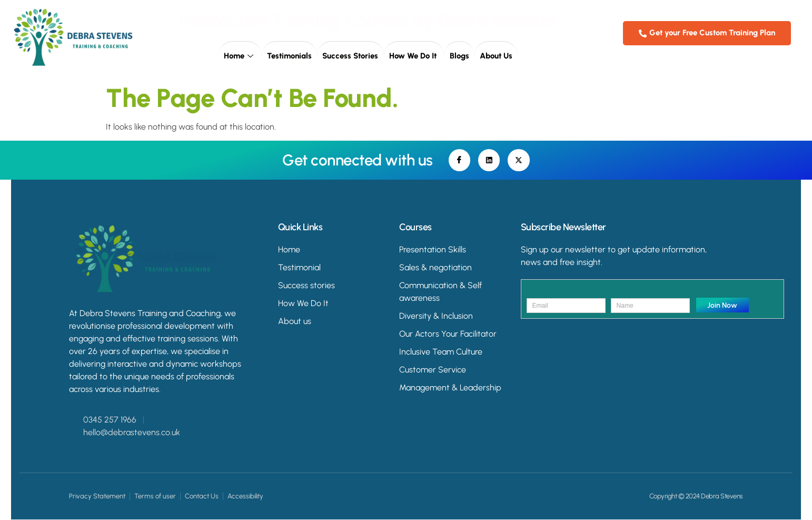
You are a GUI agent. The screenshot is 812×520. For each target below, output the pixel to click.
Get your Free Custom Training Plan (707, 33)
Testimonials (290, 56)
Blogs (459, 56)
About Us (496, 56)
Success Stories (351, 56)
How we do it (414, 56)
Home (241, 56)
